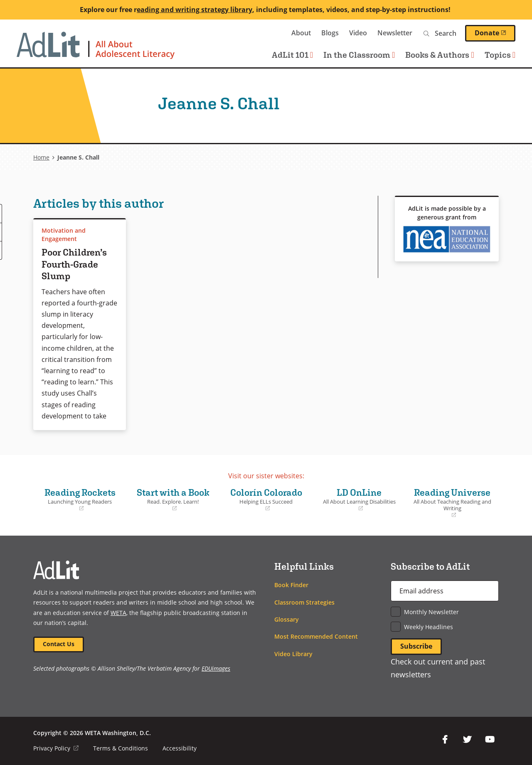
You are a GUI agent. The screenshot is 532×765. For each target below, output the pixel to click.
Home (41, 157)
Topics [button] (500, 55)
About (301, 33)
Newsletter (395, 33)
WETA (268, 33)
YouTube (490, 740)
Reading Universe (452, 503)
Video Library (293, 654)
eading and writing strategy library (195, 10)
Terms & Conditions (121, 748)
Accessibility (180, 748)
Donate (495, 33)
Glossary (287, 619)
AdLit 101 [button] (292, 55)
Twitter (467, 740)
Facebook (445, 740)
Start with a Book (173, 499)
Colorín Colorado (266, 499)
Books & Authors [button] (440, 55)
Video (358, 33)
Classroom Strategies (304, 602)
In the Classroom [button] (359, 55)
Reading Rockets (80, 499)
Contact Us (59, 644)
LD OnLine (359, 499)
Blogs (330, 33)
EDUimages (216, 668)
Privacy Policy (56, 748)
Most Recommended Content (316, 636)
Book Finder (291, 585)
